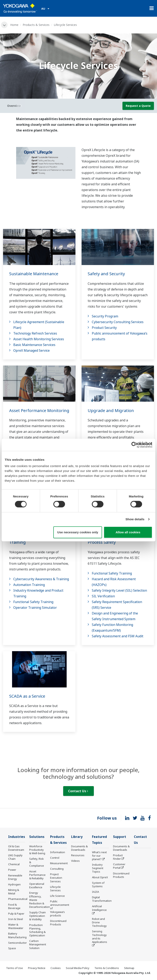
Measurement (59, 863)
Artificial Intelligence (99, 908)
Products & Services (36, 25)
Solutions (37, 837)
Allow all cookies (128, 532)
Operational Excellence (37, 886)
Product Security (104, 328)
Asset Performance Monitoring (39, 410)
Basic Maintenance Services (34, 345)
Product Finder (118, 857)
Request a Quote (138, 106)
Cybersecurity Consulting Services (118, 322)
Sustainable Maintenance (34, 274)
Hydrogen (14, 884)
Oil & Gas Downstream (16, 848)
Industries (17, 837)
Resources (78, 855)
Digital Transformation (102, 899)
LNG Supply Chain (15, 857)
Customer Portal (119, 866)
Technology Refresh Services (35, 333)
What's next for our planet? (99, 856)
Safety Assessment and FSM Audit (118, 636)
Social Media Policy (78, 968)
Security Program (105, 316)
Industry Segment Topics (98, 868)
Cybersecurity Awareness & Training (41, 579)
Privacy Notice (37, 968)
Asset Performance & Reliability (37, 875)
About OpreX (100, 877)
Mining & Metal (14, 892)
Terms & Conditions (107, 968)
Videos (75, 861)
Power (12, 870)
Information (58, 852)
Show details (135, 519)
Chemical (14, 864)
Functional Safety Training (33, 602)
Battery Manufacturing (17, 935)
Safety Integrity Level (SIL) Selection (119, 590)
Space (12, 948)
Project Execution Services (56, 878)
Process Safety (102, 542)
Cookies (56, 968)
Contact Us (78, 791)
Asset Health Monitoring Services (39, 339)
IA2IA (95, 892)
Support (120, 837)
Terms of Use (15, 968)
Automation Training (29, 585)
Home (14, 25)
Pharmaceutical (18, 899)
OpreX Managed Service (31, 350)
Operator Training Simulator (35, 608)
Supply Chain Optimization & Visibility (38, 916)
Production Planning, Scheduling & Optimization (37, 930)
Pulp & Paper (16, 914)
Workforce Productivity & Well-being (37, 850)
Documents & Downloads (79, 848)
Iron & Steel (16, 919)
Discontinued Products (58, 923)
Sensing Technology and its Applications (100, 936)
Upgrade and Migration (111, 410)
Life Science (57, 896)
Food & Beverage (14, 906)
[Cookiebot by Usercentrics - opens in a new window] (134, 445)
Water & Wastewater (16, 926)
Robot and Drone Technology (99, 922)
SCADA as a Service (27, 696)
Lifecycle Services (55, 889)
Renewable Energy (15, 877)
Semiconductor (17, 943)
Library (77, 837)
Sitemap (129, 968)
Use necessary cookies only (78, 532)
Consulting (57, 869)
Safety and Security (106, 274)
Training (17, 542)
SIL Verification (103, 596)
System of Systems (98, 884)
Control (55, 858)
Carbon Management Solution (38, 944)
